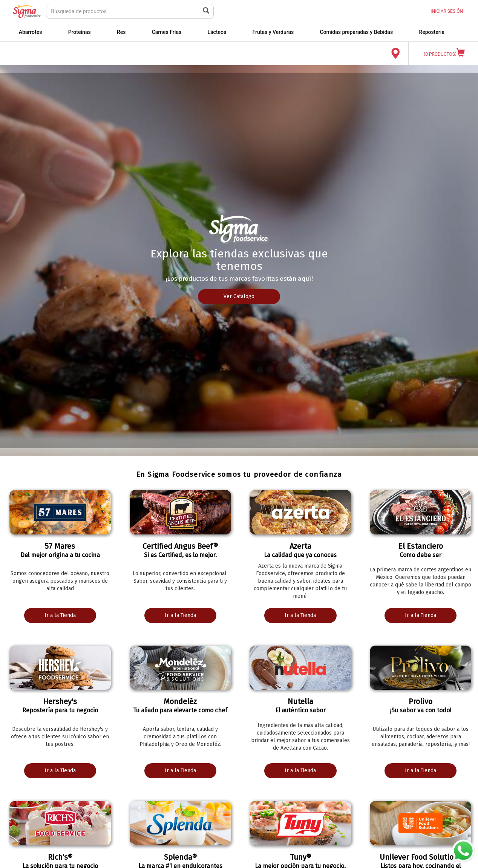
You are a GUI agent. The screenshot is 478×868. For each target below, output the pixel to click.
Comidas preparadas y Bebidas (356, 32)
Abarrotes (31, 32)
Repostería (432, 32)
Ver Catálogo (239, 296)
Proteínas (80, 32)
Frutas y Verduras (273, 32)
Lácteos (217, 32)
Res (121, 32)
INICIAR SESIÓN (447, 11)
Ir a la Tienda (60, 615)
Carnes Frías (167, 32)
